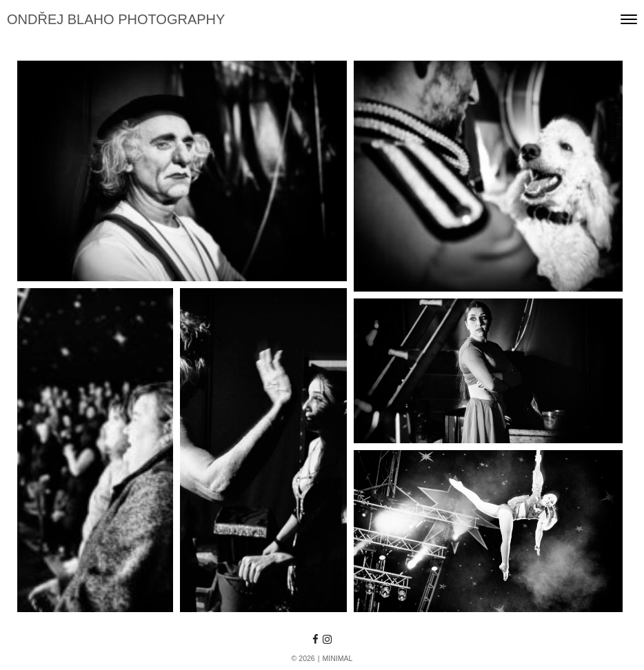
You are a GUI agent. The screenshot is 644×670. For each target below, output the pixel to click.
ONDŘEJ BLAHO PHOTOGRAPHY (116, 19)
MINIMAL (337, 658)
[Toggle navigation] (629, 19)
